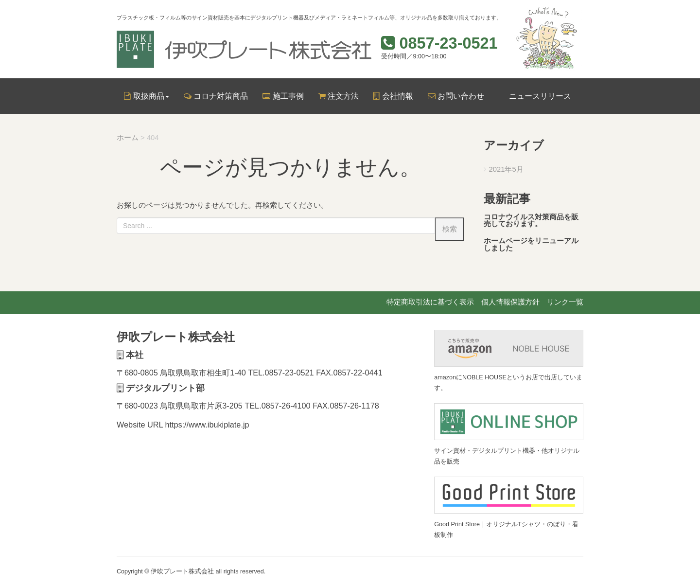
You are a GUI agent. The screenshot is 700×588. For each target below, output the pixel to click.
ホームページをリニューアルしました (531, 244)
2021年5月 (506, 169)
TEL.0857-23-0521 (281, 373)
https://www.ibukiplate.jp (207, 425)
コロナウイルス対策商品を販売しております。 (531, 221)
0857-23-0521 (448, 43)
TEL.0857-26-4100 (278, 406)
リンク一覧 (565, 302)
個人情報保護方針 (510, 302)
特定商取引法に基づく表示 (430, 302)
